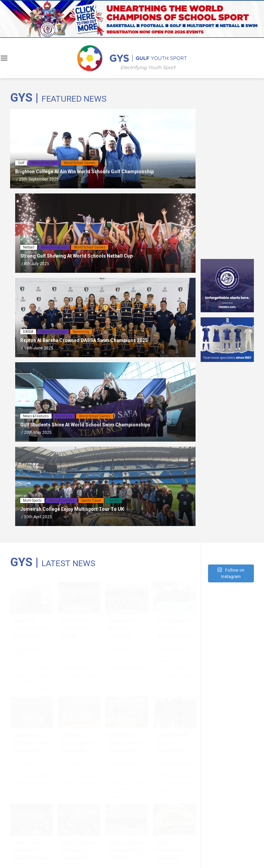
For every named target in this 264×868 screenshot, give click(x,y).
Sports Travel (91, 501)
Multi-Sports (32, 501)
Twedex (114, 501)
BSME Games (122, 783)
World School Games (80, 163)
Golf (21, 163)
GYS (141, 783)
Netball (29, 247)
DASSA (28, 332)
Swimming (81, 332)
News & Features (44, 163)
